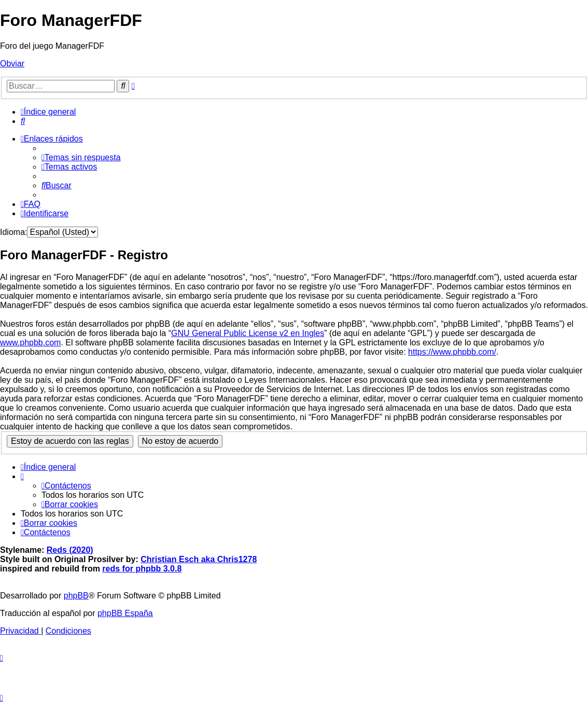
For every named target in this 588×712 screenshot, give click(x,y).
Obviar (12, 64)
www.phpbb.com (30, 343)
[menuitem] (23, 121)
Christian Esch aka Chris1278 (199, 559)
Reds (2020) (70, 550)
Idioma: (13, 232)
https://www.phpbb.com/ (452, 352)
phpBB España (125, 613)
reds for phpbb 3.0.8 (142, 569)
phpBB (76, 596)
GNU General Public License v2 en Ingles (248, 333)
